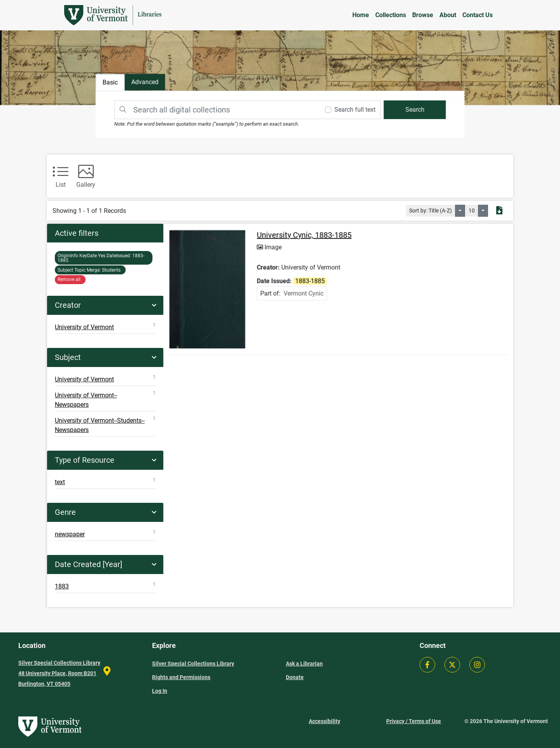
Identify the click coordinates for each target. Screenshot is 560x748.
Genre (65, 512)
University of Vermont (105, 327)
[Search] (216, 110)
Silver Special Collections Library (193, 664)
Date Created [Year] (88, 564)
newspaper (105, 534)
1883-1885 (101, 258)
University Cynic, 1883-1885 (305, 238)
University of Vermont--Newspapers (105, 399)
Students (90, 270)
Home (361, 15)
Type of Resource (85, 460)
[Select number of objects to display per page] (483, 211)
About (448, 15)
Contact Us (478, 15)
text (105, 481)
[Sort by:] (460, 211)
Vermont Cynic (304, 295)
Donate (295, 677)
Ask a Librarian (304, 664)
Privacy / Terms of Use (414, 721)
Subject (68, 357)
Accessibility (325, 721)
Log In (160, 691)
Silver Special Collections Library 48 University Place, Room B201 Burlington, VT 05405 (59, 673)
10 (472, 211)
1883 (105, 586)
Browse (423, 15)
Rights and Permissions (181, 677)
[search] (412, 110)
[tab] (147, 83)
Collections (391, 15)
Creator (68, 305)
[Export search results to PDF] (499, 211)
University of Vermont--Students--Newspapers (105, 425)
